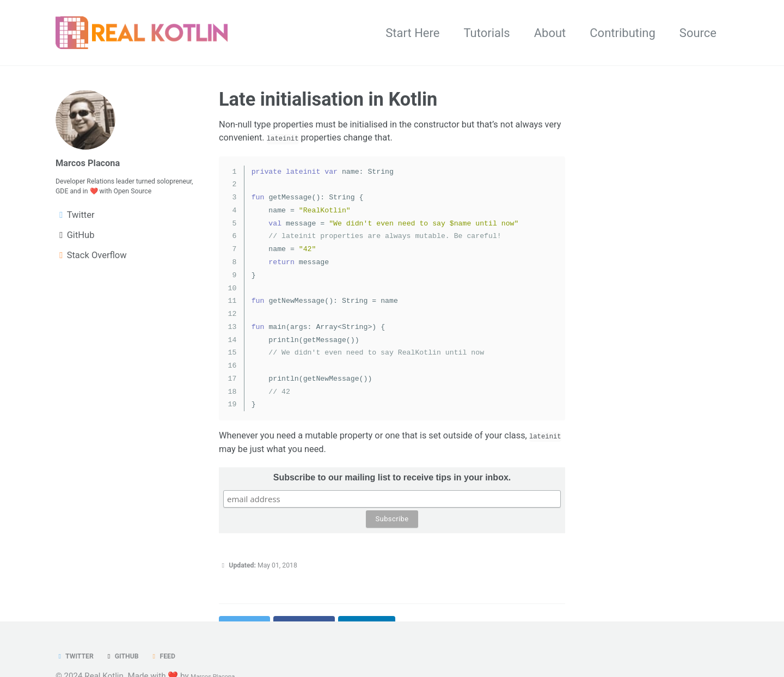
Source (698, 35)
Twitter (81, 658)
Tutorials (486, 35)
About (550, 35)
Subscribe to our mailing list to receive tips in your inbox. (392, 525)
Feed (192, 658)
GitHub (141, 658)
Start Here (412, 35)
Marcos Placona (99, 165)
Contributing (623, 35)
